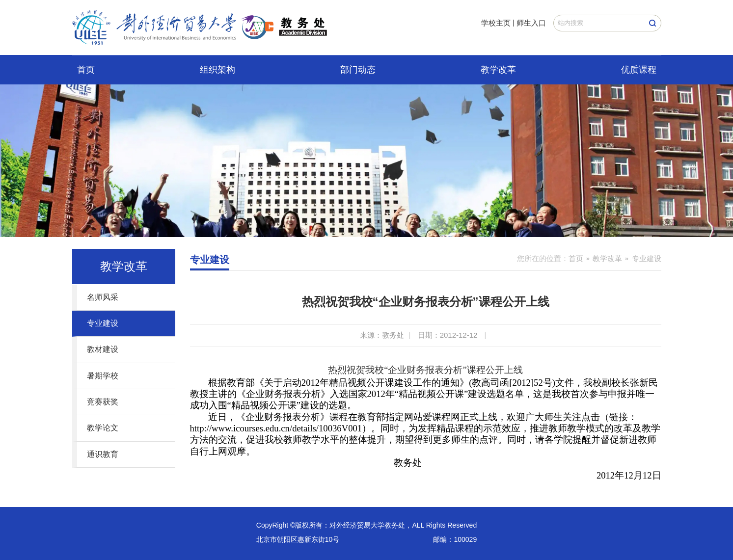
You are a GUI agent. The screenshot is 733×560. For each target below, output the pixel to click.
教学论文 (103, 428)
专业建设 (103, 323)
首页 (86, 70)
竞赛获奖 (103, 402)
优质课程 (639, 70)
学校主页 (496, 23)
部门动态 (358, 70)
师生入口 (531, 23)
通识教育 (103, 454)
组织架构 (217, 70)
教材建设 (103, 349)
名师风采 (103, 297)
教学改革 (498, 70)
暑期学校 (103, 376)
